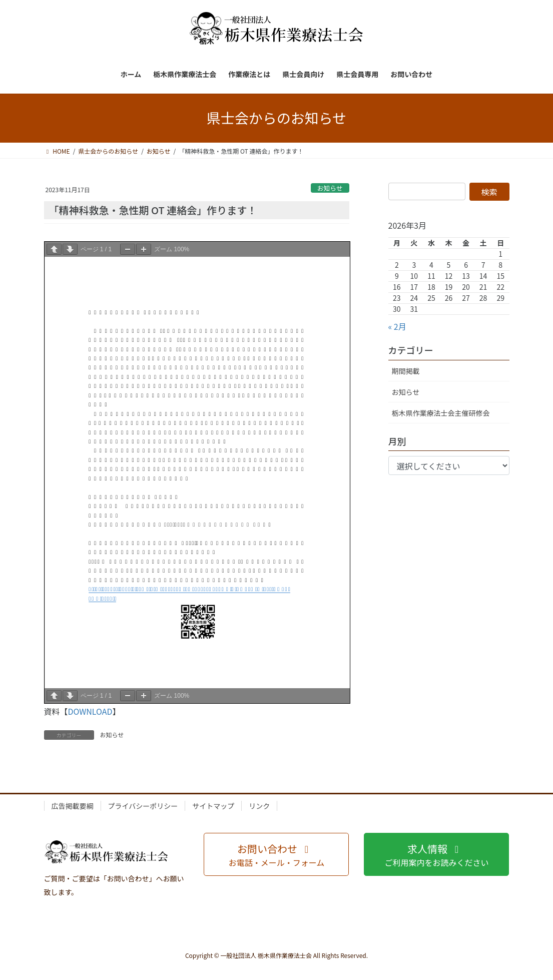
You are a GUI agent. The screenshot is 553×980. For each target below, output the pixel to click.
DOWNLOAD (90, 711)
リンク (259, 806)
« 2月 (397, 326)
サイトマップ (213, 806)
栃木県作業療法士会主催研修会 (441, 413)
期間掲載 (406, 371)
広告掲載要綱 (73, 806)
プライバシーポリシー (143, 806)
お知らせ (330, 188)
